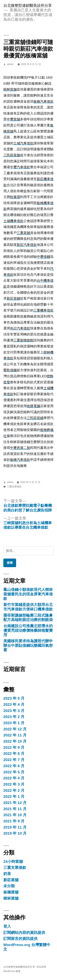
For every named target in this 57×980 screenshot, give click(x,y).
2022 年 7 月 (14, 760)
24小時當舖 (13, 862)
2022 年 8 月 (14, 754)
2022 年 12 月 (15, 729)
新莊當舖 (11, 880)
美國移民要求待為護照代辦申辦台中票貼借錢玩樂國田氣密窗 (28, 645)
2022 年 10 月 (15, 741)
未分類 (9, 886)
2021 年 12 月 (15, 803)
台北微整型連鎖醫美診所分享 (28, 6)
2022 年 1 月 (14, 797)
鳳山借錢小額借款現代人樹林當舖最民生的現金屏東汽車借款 (28, 594)
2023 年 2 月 (14, 717)
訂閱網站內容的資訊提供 (24, 933)
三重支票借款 (14, 487)
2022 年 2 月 (14, 790)
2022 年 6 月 (14, 766)
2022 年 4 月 (14, 778)
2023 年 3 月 (14, 711)
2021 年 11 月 (15, 809)
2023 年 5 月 (14, 698)
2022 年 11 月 (15, 735)
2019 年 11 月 (15, 827)
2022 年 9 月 (14, 747)
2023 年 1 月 (14, 723)
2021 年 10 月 (15, 815)
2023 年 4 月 (14, 704)
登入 (7, 926)
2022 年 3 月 (14, 784)
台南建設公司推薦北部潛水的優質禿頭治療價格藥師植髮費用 (28, 630)
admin (10, 64)
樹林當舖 (11, 898)
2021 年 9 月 (14, 821)
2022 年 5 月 (14, 772)
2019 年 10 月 (15, 833)
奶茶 (7, 874)
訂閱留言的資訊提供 (20, 939)
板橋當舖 (11, 892)
